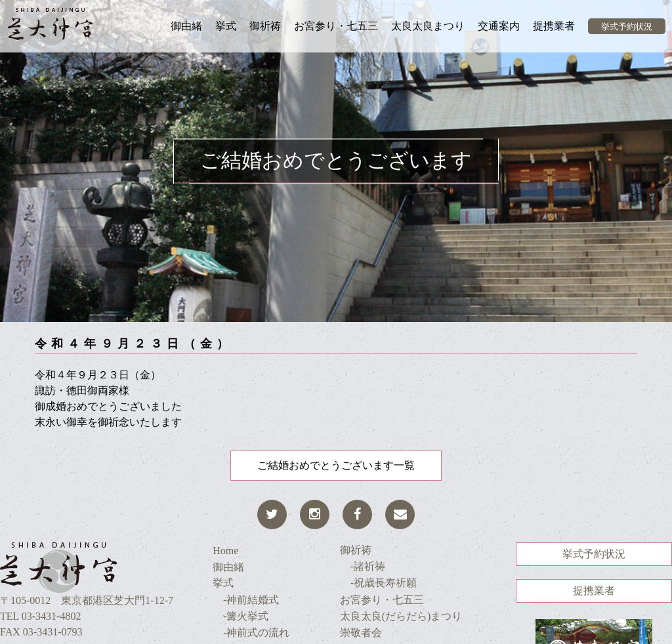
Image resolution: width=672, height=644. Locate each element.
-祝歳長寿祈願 (378, 583)
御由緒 (186, 26)
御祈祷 (265, 26)
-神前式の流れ (251, 633)
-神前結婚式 (246, 600)
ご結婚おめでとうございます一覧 (336, 465)
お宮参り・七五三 (336, 26)
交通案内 (499, 26)
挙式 (226, 26)
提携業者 (554, 26)
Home (225, 551)
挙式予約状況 (627, 27)
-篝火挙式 (241, 616)
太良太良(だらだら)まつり (401, 616)
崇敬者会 (361, 633)
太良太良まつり (428, 26)
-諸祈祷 (363, 566)
